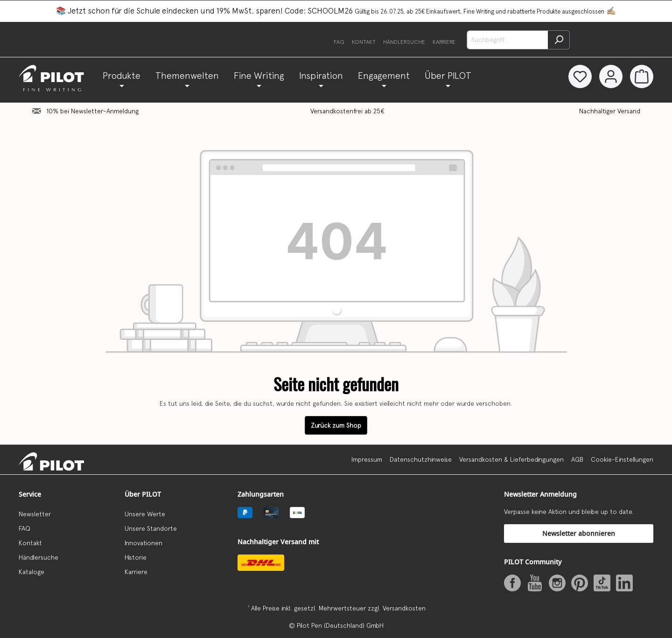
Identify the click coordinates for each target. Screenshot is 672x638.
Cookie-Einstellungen (622, 459)
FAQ (339, 42)
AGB (577, 459)
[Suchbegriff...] (507, 40)
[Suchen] (559, 40)
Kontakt (364, 42)
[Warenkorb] (642, 76)
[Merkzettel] (580, 76)
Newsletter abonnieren (579, 533)
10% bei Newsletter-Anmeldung (93, 111)
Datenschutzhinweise (421, 459)
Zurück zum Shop (336, 425)
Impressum (367, 459)
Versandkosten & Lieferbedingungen (511, 459)
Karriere (444, 42)
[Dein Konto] (611, 76)
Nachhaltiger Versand (610, 111)
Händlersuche (404, 42)
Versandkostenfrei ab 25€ (347, 111)
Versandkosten (404, 608)
